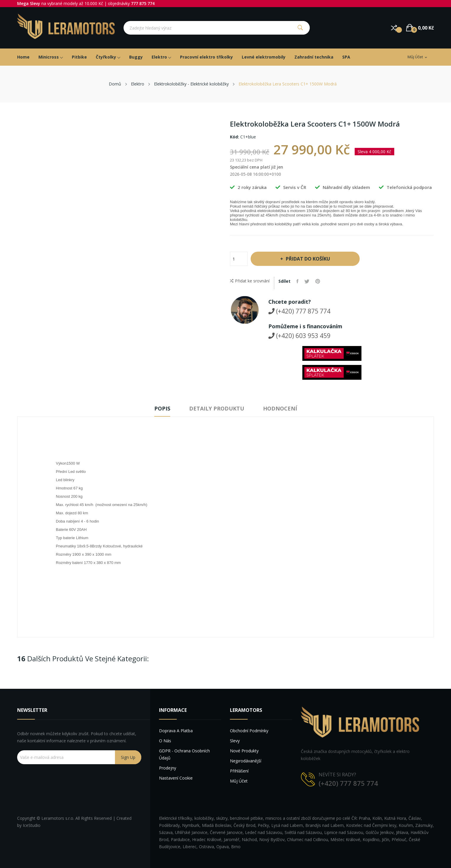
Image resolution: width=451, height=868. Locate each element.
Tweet (307, 281)
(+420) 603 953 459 (299, 336)
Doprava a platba (176, 731)
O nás (165, 741)
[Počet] (239, 259)
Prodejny (168, 768)
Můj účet (239, 781)
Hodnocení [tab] (280, 408)
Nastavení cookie (176, 778)
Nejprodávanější (246, 761)
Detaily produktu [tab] (217, 408)
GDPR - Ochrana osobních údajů (184, 754)
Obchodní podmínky (249, 731)
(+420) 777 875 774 (299, 311)
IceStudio (32, 825)
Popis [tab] (162, 408)
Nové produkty (244, 751)
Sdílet (297, 281)
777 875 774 (143, 3)
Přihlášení (239, 771)
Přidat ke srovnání (250, 281)
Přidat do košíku (307, 259)
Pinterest (318, 281)
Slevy (235, 741)
